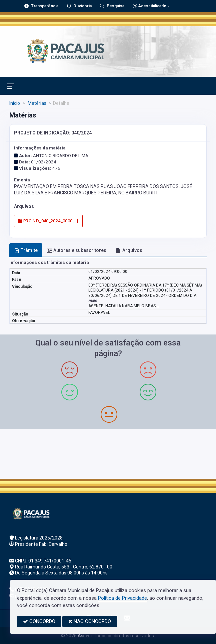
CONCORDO (39, 621)
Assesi (85, 636)
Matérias (36, 103)
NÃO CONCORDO (90, 621)
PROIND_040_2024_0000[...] (48, 221)
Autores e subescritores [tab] (77, 250)
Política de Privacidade (122, 598)
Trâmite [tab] (26, 250)
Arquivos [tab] (129, 250)
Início (15, 103)
